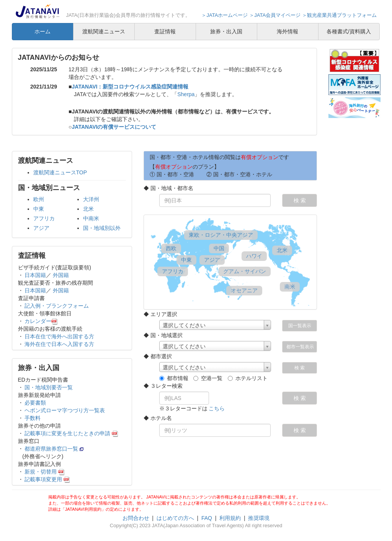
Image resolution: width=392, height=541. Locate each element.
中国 (219, 248)
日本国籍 (35, 275)
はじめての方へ (175, 518)
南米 (290, 287)
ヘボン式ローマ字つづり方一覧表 (64, 410)
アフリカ (44, 218)
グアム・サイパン (244, 271)
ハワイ (254, 256)
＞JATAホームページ (225, 15)
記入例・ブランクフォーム (56, 306)
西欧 (171, 248)
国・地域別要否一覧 (48, 387)
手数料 (32, 418)
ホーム (42, 31)
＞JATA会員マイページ (275, 15)
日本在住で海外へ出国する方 (59, 336)
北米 (88, 209)
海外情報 (287, 31)
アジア (41, 228)
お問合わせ (136, 518)
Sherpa (186, 94)
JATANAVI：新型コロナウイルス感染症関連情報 (130, 87)
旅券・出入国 (226, 31)
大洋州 (91, 199)
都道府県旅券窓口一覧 (54, 449)
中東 (39, 209)
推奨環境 (259, 518)
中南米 (91, 218)
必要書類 (35, 403)
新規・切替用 (44, 472)
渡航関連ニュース (104, 31)
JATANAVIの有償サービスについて (114, 127)
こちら (217, 408)
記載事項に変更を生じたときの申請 (71, 433)
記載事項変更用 (47, 479)
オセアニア (244, 290)
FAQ (207, 518)
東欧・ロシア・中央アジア (221, 235)
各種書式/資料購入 (349, 31)
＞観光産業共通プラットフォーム (339, 15)
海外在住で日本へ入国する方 (59, 344)
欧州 (39, 199)
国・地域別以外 (102, 228)
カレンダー (41, 321)
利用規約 (230, 518)
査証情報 (165, 31)
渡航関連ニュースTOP (60, 172)
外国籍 (61, 275)
